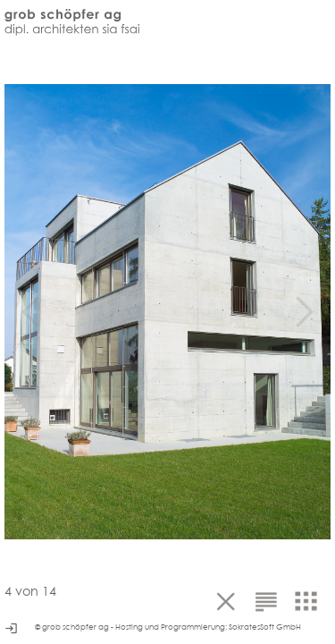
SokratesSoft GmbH (265, 627)
